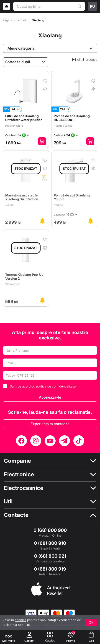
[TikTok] (79, 441)
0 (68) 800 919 (50, 569)
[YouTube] (50, 441)
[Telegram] (64, 441)
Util (8, 501)
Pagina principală (15, 20)
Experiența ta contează (50, 424)
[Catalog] (50, 637)
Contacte (16, 515)
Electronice (19, 475)
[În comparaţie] (45, 89)
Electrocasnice (24, 488)
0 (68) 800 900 (50, 530)
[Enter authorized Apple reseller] (50, 588)
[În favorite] (45, 81)
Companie (17, 461)
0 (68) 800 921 (50, 556)
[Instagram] (36, 441)
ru (92, 6)
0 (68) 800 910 (50, 543)
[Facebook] (21, 441)
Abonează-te (50, 397)
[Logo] (7, 6)
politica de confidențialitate (56, 386)
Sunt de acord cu (43, 386)
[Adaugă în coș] (42, 141)
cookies (21, 620)
